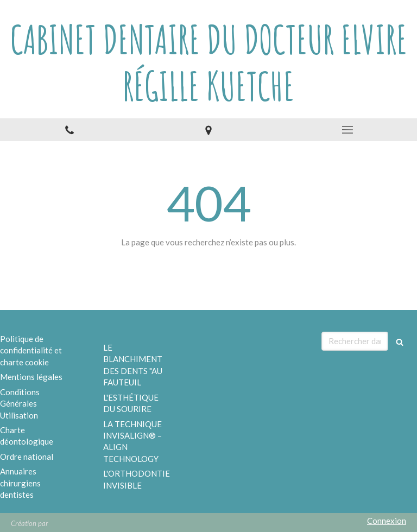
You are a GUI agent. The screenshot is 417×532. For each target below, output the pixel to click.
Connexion (387, 521)
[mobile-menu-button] (347, 130)
